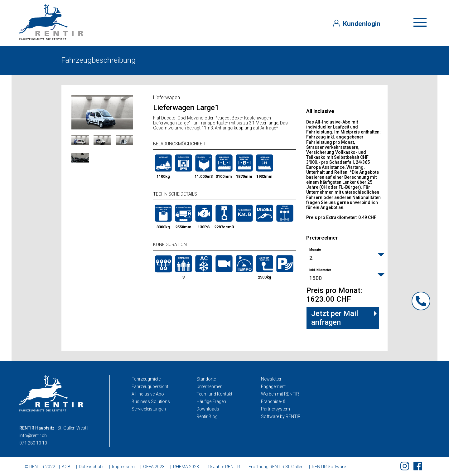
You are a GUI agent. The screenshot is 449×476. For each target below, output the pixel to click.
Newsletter (271, 379)
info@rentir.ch (33, 435)
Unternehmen (210, 386)
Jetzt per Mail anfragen (335, 318)
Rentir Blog (207, 416)
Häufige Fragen (211, 401)
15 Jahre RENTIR (224, 467)
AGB (66, 467)
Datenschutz (91, 467)
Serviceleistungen (149, 409)
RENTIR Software (329, 467)
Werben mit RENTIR (280, 394)
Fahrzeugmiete (146, 379)
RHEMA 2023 (186, 467)
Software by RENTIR (281, 416)
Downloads (208, 409)
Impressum (123, 467)
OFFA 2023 (154, 467)
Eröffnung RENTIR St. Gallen (276, 467)
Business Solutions (151, 401)
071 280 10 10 (33, 443)
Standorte (206, 379)
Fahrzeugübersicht (150, 386)
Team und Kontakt (214, 394)
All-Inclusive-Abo (148, 394)
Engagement (273, 386)
